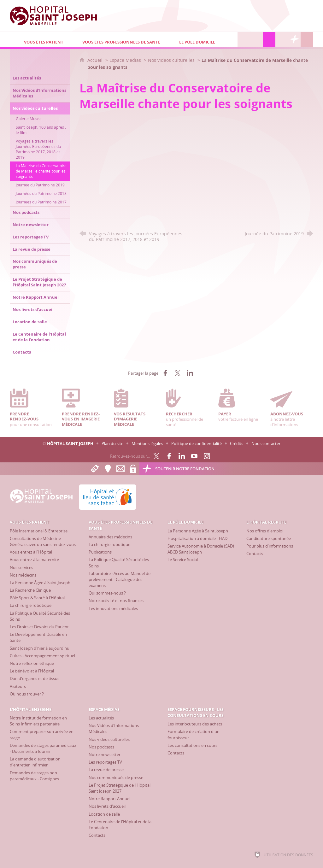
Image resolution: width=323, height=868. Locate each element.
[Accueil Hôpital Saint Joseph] (57, 16)
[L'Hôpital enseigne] (256, 39)
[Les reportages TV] (105, 762)
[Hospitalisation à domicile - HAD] (197, 538)
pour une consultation (31, 408)
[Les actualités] (101, 718)
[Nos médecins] (23, 575)
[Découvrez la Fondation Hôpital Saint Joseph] (294, 39)
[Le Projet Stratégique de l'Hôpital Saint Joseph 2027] (120, 788)
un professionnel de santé (187, 408)
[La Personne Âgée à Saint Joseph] (40, 583)
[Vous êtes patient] (39, 39)
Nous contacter (266, 443)
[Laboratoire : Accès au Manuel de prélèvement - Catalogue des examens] (120, 579)
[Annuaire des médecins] (110, 537)
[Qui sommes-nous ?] (107, 593)
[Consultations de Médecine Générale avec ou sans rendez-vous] (43, 541)
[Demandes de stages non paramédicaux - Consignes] (34, 776)
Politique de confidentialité (197, 443)
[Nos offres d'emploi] (265, 531)
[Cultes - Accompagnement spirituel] (42, 656)
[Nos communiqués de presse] (116, 777)
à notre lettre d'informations (292, 408)
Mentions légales (147, 443)
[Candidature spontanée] (269, 538)
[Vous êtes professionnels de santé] (117, 39)
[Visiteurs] (18, 686)
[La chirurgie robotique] (31, 605)
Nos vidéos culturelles (171, 60)
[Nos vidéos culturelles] (109, 739)
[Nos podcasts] (101, 747)
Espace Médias (125, 60)
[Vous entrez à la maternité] (34, 560)
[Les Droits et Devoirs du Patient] (39, 627)
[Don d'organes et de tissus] (35, 678)
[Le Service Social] (183, 560)
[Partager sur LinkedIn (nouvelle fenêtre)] (190, 373)
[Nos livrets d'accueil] (107, 806)
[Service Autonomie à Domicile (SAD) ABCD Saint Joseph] (201, 549)
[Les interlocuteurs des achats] (195, 724)
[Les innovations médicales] (113, 608)
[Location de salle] (104, 814)
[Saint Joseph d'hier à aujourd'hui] (40, 648)
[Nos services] (21, 567)
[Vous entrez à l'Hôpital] (31, 552)
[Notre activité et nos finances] (116, 601)
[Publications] (100, 552)
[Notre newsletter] (105, 754)
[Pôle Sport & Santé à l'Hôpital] (37, 598)
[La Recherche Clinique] (30, 590)
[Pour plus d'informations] (270, 546)
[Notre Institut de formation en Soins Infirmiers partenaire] (38, 721)
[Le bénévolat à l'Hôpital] (32, 671)
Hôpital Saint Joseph (70, 443)
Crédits (237, 443)
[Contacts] (255, 554)
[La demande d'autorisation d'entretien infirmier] (35, 762)
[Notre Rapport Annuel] (109, 799)
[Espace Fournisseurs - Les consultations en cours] (282, 39)
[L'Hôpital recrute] (244, 39)
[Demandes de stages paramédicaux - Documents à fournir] (43, 748)
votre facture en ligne (240, 405)
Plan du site (112, 443)
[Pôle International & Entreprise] (39, 531)
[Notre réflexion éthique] (32, 663)
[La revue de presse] (106, 770)
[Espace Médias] (269, 39)
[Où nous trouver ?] (27, 694)
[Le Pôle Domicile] (201, 39)
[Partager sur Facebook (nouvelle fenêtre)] (165, 373)
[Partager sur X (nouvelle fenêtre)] (178, 373)
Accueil (96, 60)
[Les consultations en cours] (192, 745)
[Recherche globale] (307, 39)
